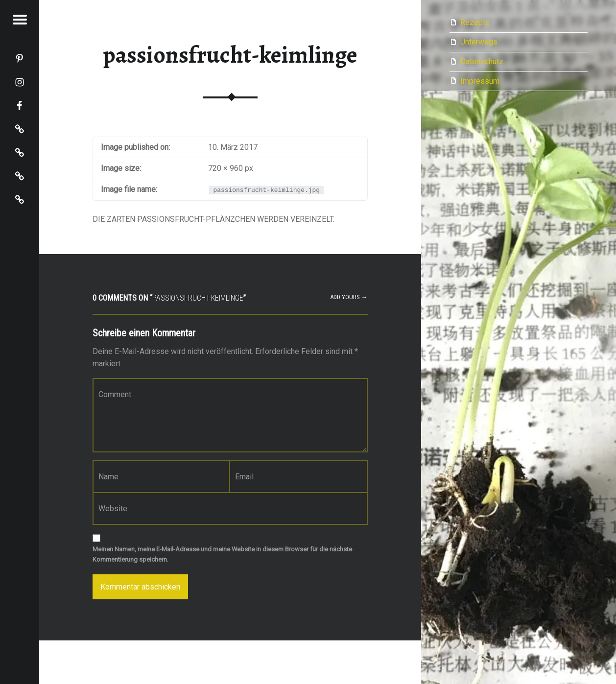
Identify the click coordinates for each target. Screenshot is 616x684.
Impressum (480, 81)
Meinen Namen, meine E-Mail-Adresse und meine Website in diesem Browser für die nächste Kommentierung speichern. (222, 554)
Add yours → (349, 297)
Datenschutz (482, 61)
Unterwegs (479, 42)
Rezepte (475, 22)
